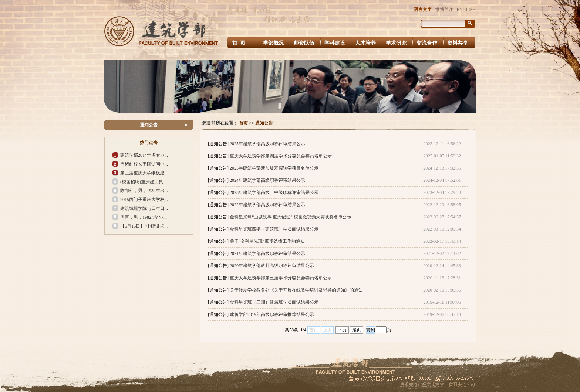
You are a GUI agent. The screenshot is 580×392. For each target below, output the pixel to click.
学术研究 (396, 43)
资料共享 (458, 43)
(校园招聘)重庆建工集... (143, 182)
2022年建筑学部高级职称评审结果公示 (267, 205)
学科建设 (335, 43)
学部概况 (273, 43)
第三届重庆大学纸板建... (144, 173)
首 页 (240, 43)
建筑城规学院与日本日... (144, 208)
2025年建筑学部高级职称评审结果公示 (267, 144)
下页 (342, 330)
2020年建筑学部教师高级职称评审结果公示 (272, 266)
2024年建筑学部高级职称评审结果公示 (267, 180)
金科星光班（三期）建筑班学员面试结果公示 (274, 302)
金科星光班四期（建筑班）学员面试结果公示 (274, 229)
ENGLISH (466, 10)
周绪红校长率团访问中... (144, 164)
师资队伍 (304, 43)
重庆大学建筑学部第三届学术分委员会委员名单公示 (281, 278)
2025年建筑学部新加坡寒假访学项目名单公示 (274, 168)
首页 (243, 123)
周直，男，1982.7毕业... (144, 217)
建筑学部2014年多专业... (144, 155)
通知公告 (149, 125)
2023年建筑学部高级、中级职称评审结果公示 (274, 192)
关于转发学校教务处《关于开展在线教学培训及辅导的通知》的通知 (296, 290)
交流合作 (427, 43)
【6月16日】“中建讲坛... (144, 226)
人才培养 (365, 43)
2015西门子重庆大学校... (144, 200)
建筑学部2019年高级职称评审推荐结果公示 (272, 314)
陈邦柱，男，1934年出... (144, 191)
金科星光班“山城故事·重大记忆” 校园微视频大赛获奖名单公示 (291, 217)
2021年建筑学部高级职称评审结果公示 (267, 253)
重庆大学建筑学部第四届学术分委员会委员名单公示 (281, 156)
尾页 (357, 330)
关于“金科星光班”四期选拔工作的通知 (267, 241)
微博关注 (444, 10)
